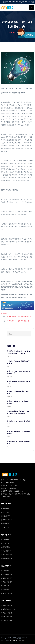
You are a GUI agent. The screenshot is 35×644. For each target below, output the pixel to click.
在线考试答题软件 (7, 617)
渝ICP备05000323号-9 (17, 641)
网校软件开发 (5, 590)
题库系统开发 (5, 543)
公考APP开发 (5, 527)
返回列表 (4, 314)
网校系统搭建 (5, 571)
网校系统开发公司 (7, 593)
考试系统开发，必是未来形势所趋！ (19, 321)
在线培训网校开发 (7, 574)
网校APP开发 (5, 586)
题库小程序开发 (6, 551)
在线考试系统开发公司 (8, 609)
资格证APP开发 (6, 516)
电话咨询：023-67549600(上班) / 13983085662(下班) (18, 2)
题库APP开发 (5, 540)
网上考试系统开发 (7, 621)
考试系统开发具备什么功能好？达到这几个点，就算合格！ (19, 352)
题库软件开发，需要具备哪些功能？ (19, 317)
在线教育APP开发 (7, 520)
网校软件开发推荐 (7, 582)
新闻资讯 (12, 32)
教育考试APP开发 (7, 605)
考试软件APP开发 (7, 613)
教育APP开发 (5, 509)
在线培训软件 (5, 524)
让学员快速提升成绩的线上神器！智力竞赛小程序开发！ (18, 412)
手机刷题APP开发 (7, 558)
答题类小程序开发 (7, 555)
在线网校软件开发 (7, 578)
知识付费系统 (5, 512)
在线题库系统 (5, 547)
